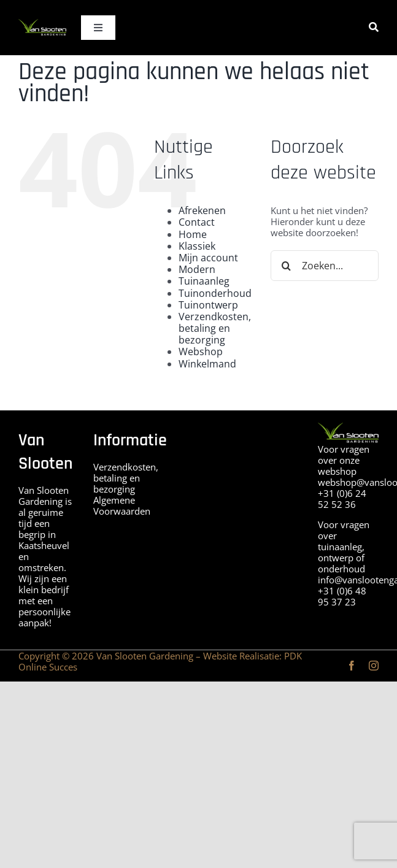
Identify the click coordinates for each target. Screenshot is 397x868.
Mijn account (208, 258)
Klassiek (197, 246)
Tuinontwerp (208, 305)
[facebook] (352, 666)
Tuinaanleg (204, 281)
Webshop (201, 351)
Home (193, 234)
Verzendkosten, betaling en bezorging (215, 328)
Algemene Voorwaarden (122, 505)
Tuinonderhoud (215, 293)
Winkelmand (207, 364)
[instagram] (374, 666)
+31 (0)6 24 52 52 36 (342, 499)
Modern (197, 269)
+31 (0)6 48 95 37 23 (342, 596)
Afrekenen (202, 210)
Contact (197, 222)
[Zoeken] (374, 27)
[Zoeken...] (325, 266)
